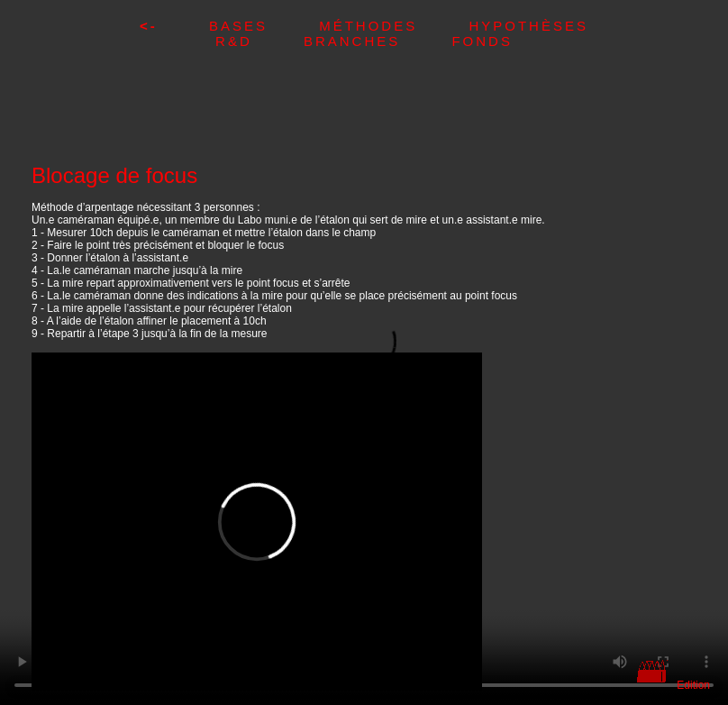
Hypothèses (528, 26)
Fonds (482, 41)
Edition (693, 685)
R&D (259, 41)
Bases (264, 26)
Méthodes (394, 26)
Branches (378, 41)
